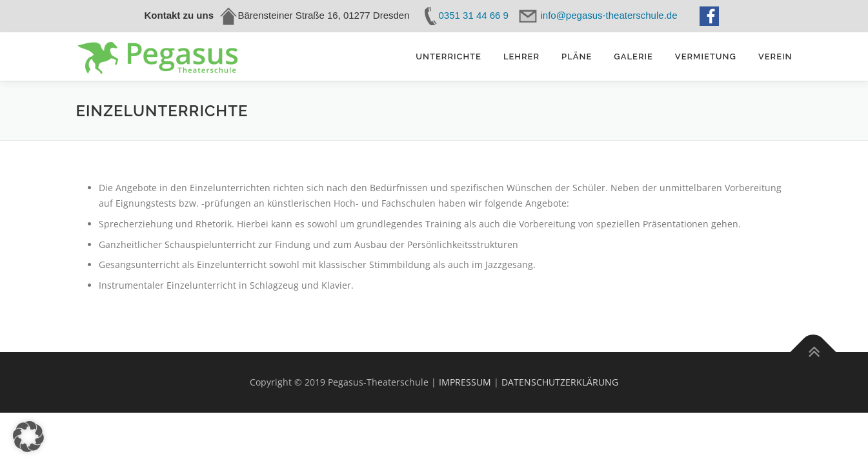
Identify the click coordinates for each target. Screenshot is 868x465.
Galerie (633, 57)
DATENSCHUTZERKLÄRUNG (560, 382)
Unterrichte (449, 57)
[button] (28, 437)
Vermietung (706, 57)
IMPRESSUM (465, 382)
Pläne (577, 57)
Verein (775, 57)
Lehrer (521, 57)
